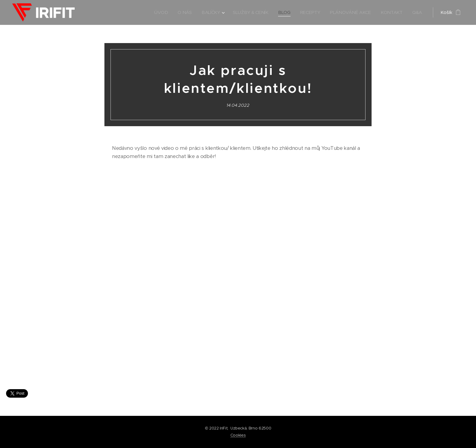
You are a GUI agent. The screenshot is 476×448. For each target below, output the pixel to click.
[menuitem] (157, 12)
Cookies (238, 435)
